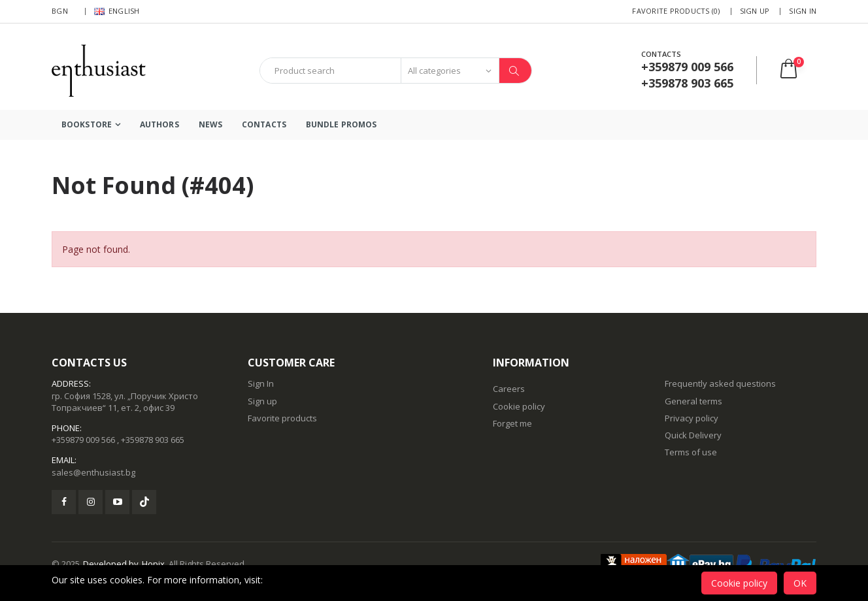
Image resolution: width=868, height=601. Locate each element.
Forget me (512, 423)
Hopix (153, 564)
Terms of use (691, 452)
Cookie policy (519, 406)
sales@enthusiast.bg (93, 472)
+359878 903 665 (153, 440)
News (210, 124)
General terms (693, 401)
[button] (797, 70)
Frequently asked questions (720, 383)
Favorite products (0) (676, 11)
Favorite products (282, 418)
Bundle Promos (341, 124)
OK (800, 583)
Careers (509, 389)
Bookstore (87, 124)
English (117, 11)
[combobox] (330, 71)
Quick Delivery (693, 435)
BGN (60, 11)
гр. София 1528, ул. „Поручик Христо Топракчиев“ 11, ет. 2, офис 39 (125, 402)
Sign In (803, 11)
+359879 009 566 (83, 440)
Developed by (111, 564)
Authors (159, 124)
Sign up (755, 11)
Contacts (264, 124)
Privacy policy (692, 418)
